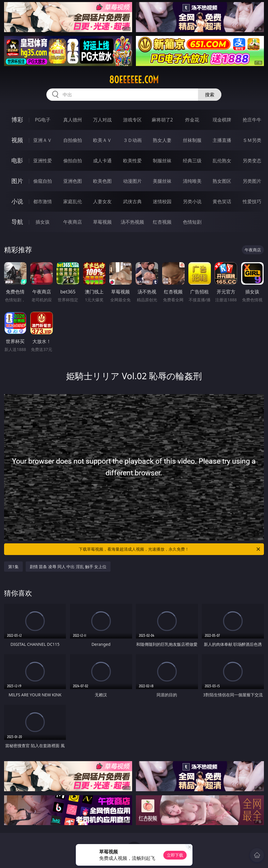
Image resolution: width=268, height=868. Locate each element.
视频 (17, 140)
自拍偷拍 (73, 140)
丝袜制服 (192, 140)
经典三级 (192, 161)
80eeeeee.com (134, 80)
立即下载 (175, 855)
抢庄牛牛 (252, 120)
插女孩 (43, 222)
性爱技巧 (252, 201)
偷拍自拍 (73, 161)
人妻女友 (102, 201)
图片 (17, 181)
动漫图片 (132, 181)
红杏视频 (162, 222)
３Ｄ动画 (132, 140)
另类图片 (252, 181)
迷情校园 (162, 201)
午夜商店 (73, 222)
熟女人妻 (162, 140)
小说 (17, 201)
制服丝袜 (162, 161)
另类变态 (252, 161)
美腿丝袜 (162, 181)
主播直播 (222, 140)
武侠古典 (132, 201)
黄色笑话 (222, 201)
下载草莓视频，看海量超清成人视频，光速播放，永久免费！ (170, 549)
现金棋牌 (222, 120)
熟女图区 (222, 181)
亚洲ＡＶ (43, 140)
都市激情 (43, 201)
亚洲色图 (73, 181)
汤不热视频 (132, 222)
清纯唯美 (192, 181)
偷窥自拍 (43, 181)
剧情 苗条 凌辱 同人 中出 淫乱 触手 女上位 (68, 567)
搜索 (210, 95)
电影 (17, 160)
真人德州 (73, 120)
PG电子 (43, 120)
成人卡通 (102, 161)
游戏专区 (132, 120)
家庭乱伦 (73, 201)
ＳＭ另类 (252, 140)
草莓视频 (102, 222)
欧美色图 (102, 181)
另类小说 (192, 201)
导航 (17, 222)
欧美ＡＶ (102, 140)
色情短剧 (192, 222)
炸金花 (192, 120)
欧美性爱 (132, 161)
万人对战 (102, 120)
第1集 (13, 567)
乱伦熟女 (222, 161)
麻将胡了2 (162, 120)
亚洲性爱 (43, 161)
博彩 (17, 120)
